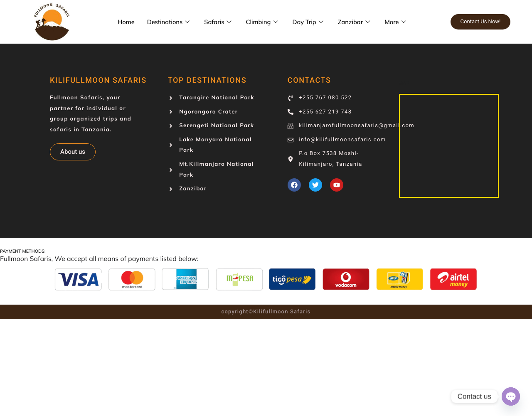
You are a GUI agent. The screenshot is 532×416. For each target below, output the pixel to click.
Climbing (265, 22)
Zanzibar (358, 22)
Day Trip (311, 22)
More (400, 22)
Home (126, 22)
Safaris (220, 22)
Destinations (170, 22)
